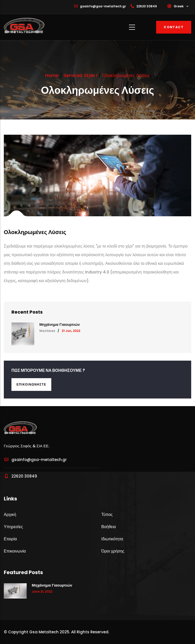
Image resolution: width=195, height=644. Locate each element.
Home (52, 75)
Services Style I (80, 75)
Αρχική (10, 515)
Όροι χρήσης (113, 551)
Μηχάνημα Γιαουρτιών (60, 324)
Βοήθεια (109, 527)
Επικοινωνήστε (31, 384)
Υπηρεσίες (13, 527)
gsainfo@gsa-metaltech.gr (35, 460)
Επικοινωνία (15, 551)
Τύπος (107, 515)
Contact (174, 27)
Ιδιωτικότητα (112, 539)
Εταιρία (10, 539)
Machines (47, 331)
